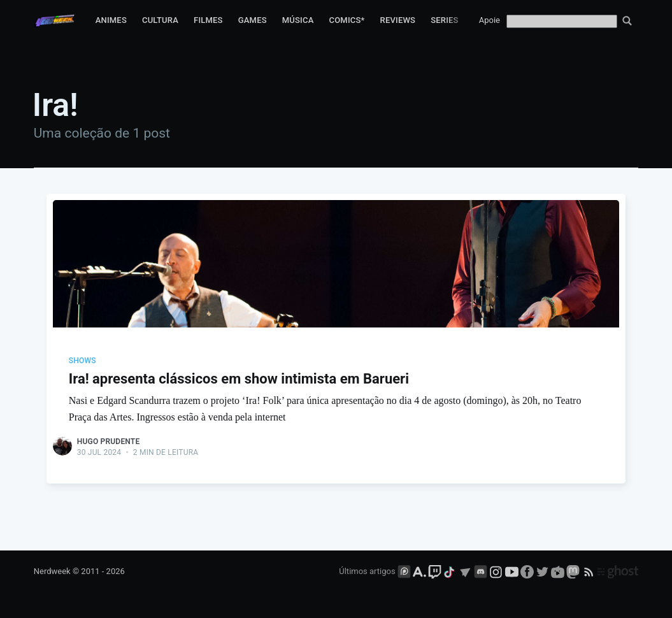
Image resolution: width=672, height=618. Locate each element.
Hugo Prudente (109, 442)
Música (298, 20)
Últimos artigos (367, 571)
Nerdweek (52, 571)
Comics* (347, 20)
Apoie (490, 20)
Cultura (160, 20)
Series (445, 20)
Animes (111, 20)
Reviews (398, 20)
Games (253, 20)
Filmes (208, 20)
